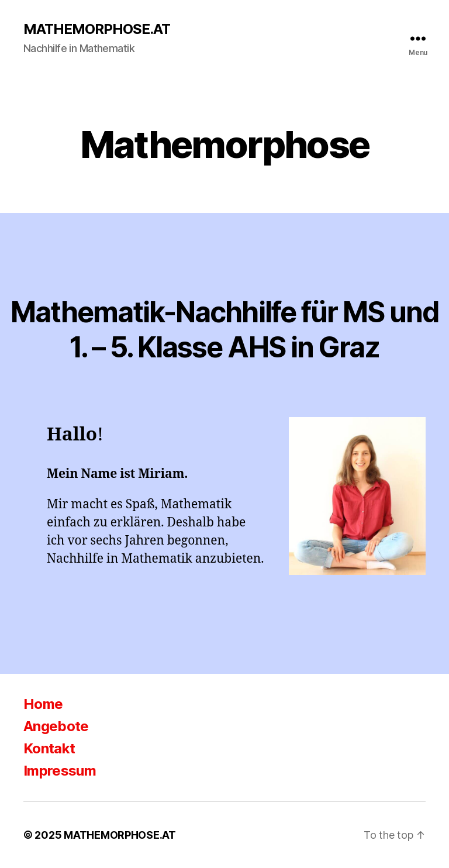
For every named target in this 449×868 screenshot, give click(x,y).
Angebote (56, 726)
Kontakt (49, 748)
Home (43, 704)
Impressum (60, 771)
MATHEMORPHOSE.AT (97, 29)
